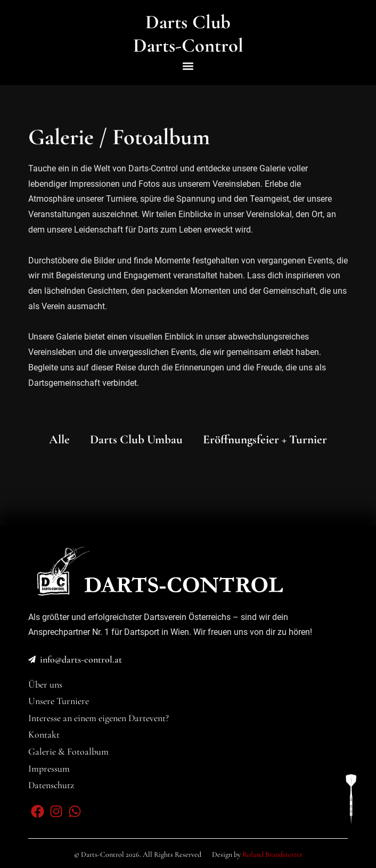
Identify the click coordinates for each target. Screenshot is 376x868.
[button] (188, 66)
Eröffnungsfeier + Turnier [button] (265, 440)
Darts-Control (188, 45)
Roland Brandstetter (272, 854)
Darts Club (188, 22)
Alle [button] (59, 440)
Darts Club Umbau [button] (136, 440)
